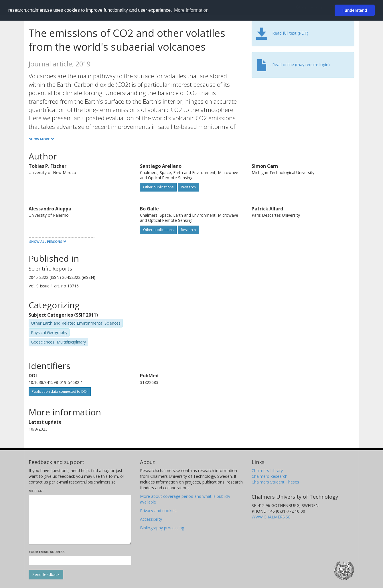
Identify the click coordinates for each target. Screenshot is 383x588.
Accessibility (151, 519)
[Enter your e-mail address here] (80, 561)
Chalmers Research (270, 476)
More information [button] (191, 10)
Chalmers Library (267, 470)
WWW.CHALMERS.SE (271, 517)
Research (188, 187)
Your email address (47, 552)
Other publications (158, 187)
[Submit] (46, 575)
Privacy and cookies (158, 511)
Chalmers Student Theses (275, 482)
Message (36, 491)
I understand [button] (355, 10)
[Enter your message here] (80, 520)
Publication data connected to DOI (60, 391)
